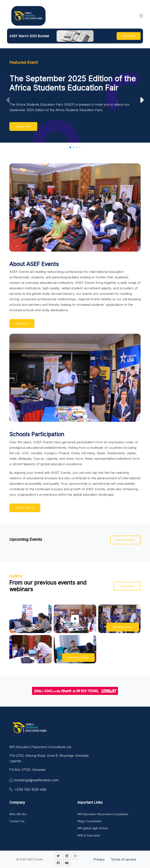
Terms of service (123, 859)
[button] (141, 16)
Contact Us (17, 821)
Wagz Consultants (89, 821)
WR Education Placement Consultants (103, 814)
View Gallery (127, 586)
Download (129, 36)
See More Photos (123, 627)
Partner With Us (25, 508)
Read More (22, 323)
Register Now (23, 126)
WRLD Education (89, 835)
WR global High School (93, 828)
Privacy (99, 859)
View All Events (125, 540)
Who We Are (18, 814)
